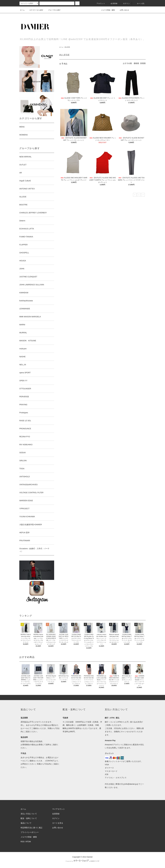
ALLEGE (67, 47)
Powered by (82, 861)
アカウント (99, 3)
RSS (22, 842)
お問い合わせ (123, 10)
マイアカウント (59, 809)
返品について (26, 823)
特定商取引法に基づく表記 (31, 828)
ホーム (22, 10)
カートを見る (58, 823)
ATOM (28, 842)
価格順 (136, 63)
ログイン (125, 3)
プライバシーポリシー (30, 832)
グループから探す (53, 10)
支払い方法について (29, 814)
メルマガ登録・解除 (106, 10)
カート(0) (139, 3)
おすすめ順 (127, 63)
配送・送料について (29, 818)
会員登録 (112, 3)
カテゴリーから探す (35, 10)
